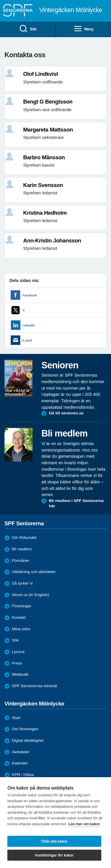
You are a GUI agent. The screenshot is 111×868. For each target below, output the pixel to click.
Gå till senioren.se (66, 413)
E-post (27, 340)
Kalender (20, 763)
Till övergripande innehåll (0, 0)
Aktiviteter (21, 752)
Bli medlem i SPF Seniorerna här (76, 503)
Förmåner (21, 561)
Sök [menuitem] (28, 29)
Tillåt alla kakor (54, 841)
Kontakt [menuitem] (19, 617)
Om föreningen (25, 729)
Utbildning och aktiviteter (34, 572)
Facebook (30, 295)
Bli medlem (22, 549)
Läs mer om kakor (84, 824)
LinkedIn (29, 325)
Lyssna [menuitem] (18, 652)
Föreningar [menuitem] (22, 606)
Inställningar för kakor (54, 855)
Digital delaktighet (28, 740)
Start (16, 718)
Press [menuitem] (17, 663)
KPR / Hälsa (23, 775)
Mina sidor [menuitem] (21, 629)
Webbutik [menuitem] (20, 674)
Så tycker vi (22, 583)
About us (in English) (30, 595)
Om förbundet (24, 538)
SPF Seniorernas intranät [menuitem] (34, 686)
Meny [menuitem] (83, 29)
